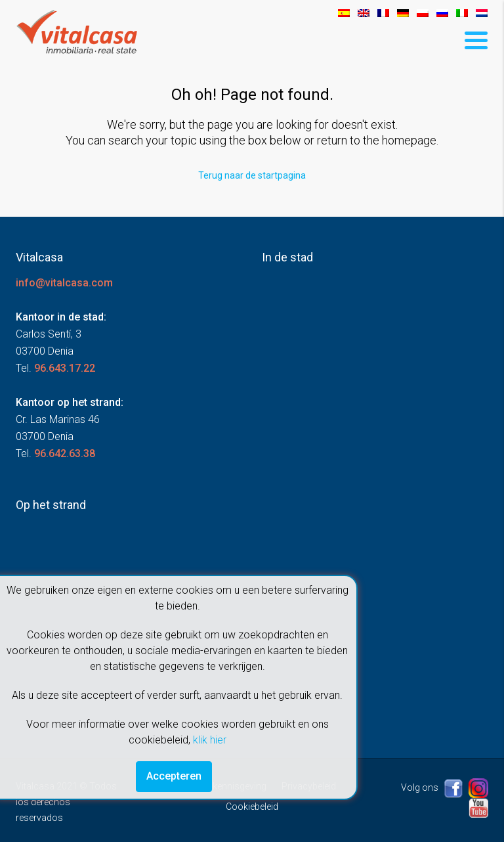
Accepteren (174, 776)
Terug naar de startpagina (252, 175)
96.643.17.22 (65, 368)
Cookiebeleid (252, 807)
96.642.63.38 (65, 454)
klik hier (210, 740)
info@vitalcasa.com (64, 283)
